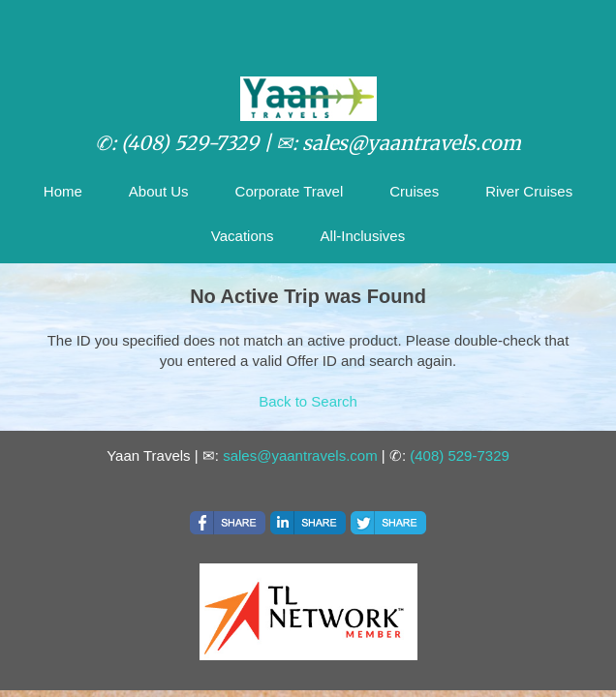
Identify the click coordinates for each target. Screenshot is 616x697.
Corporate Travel (290, 191)
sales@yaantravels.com (300, 455)
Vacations (243, 236)
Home (63, 191)
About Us (159, 191)
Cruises (414, 191)
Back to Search (308, 401)
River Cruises (529, 191)
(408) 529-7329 (460, 455)
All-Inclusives (363, 236)
